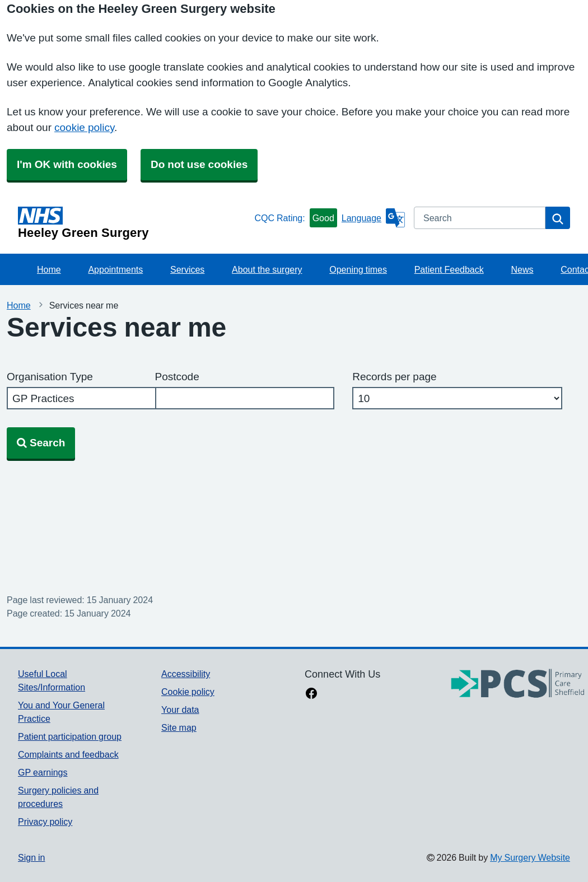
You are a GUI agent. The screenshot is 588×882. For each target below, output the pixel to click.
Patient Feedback (449, 269)
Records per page (394, 377)
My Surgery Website (530, 857)
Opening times (358, 269)
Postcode (177, 377)
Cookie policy (188, 692)
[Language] (373, 218)
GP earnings (43, 772)
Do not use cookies (199, 164)
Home (49, 269)
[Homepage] (134, 223)
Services (187, 269)
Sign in (31, 857)
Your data (180, 710)
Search (41, 443)
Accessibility (186, 674)
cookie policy (84, 127)
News (522, 269)
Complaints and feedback (68, 754)
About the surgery (267, 269)
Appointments (115, 269)
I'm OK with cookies (67, 164)
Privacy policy (45, 822)
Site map (179, 727)
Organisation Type (50, 377)
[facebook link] (311, 694)
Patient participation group (70, 736)
